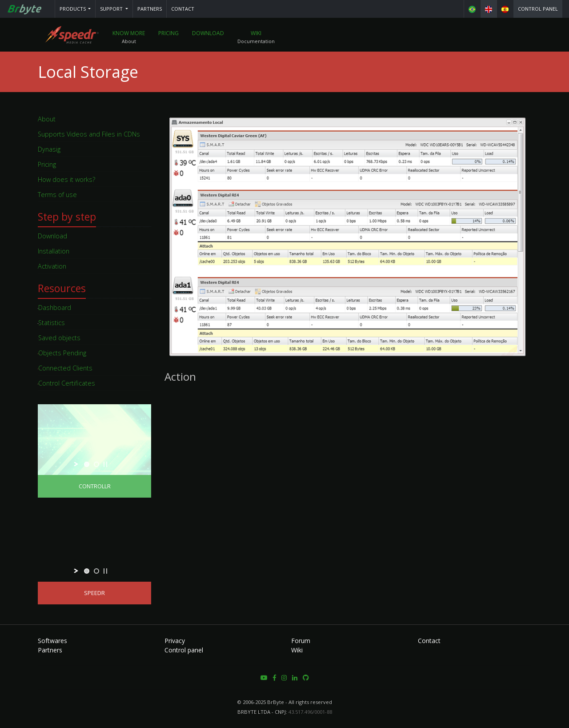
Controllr (95, 486)
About (47, 119)
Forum (301, 641)
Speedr (94, 593)
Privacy (175, 641)
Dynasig (49, 149)
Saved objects (59, 338)
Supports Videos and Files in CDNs (89, 134)
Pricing (168, 33)
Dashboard (54, 308)
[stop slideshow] (105, 464)
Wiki (256, 33)
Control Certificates (66, 383)
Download (208, 33)
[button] (75, 9)
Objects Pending (62, 353)
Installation (54, 251)
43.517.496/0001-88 (310, 712)
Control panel (538, 9)
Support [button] (112, 9)
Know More (129, 33)
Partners (150, 9)
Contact (183, 9)
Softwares (52, 641)
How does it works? (66, 179)
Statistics (51, 323)
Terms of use (57, 195)
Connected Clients (65, 368)
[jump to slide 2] (96, 464)
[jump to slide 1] (87, 464)
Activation (52, 266)
